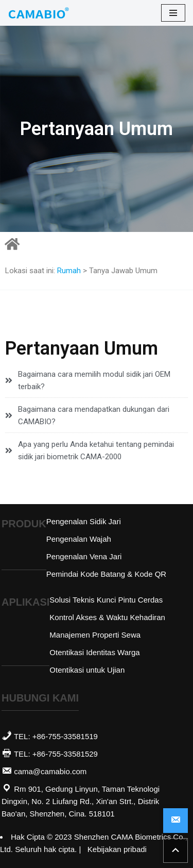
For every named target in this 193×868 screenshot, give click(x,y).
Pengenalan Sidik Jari (84, 521)
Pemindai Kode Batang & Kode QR (106, 574)
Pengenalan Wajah (79, 539)
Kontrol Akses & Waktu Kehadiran (107, 617)
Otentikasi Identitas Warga (94, 652)
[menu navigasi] (173, 13)
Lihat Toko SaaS (15, 827)
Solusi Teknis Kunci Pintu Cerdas (106, 600)
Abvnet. (19, 827)
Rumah (69, 271)
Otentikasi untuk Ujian (87, 670)
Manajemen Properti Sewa (95, 635)
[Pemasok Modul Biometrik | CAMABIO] (39, 13)
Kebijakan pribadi (117, 849)
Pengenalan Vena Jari (84, 556)
